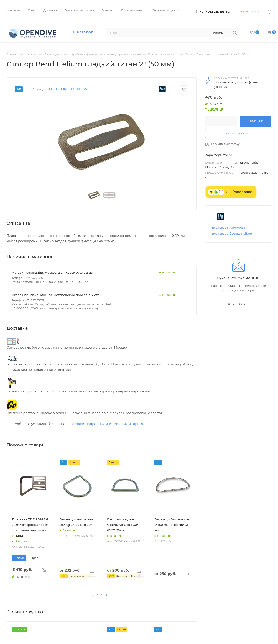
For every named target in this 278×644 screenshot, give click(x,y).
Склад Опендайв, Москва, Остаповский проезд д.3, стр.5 (57, 295)
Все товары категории (228, 227)
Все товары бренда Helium (232, 234)
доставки (76, 424)
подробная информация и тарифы (115, 424)
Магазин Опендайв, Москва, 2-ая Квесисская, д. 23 (52, 273)
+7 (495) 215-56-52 (215, 12)
